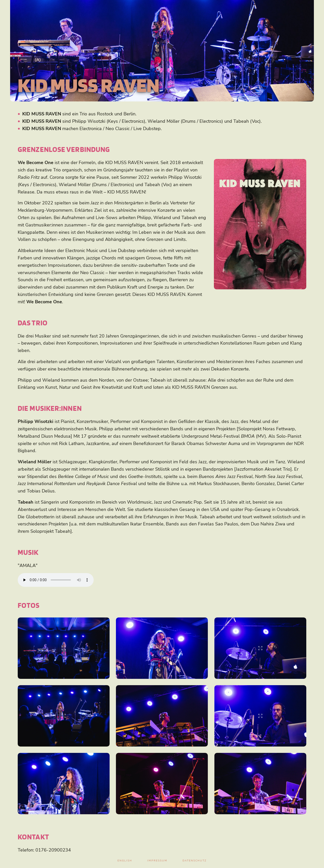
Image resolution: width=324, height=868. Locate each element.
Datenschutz (195, 860)
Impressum (157, 860)
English (125, 860)
